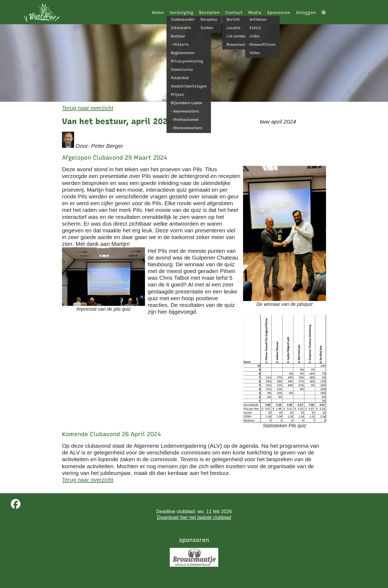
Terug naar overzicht (88, 108)
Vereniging (181, 13)
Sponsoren (279, 13)
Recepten (209, 13)
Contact (234, 13)
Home (158, 13)
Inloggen (306, 13)
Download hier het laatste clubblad (194, 517)
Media (255, 13)
